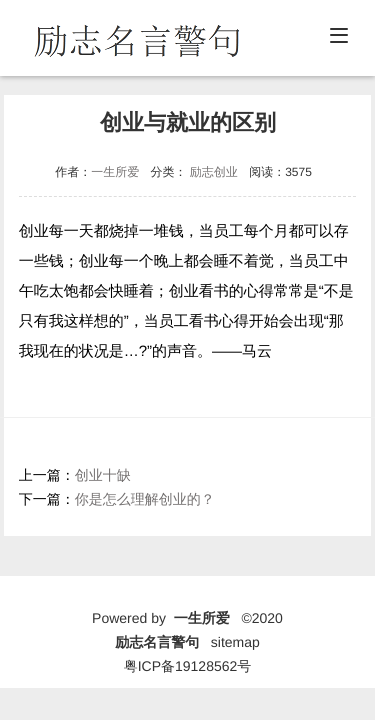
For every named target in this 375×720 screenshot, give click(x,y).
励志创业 (214, 172)
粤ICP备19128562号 (188, 666)
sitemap (235, 642)
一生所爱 (115, 172)
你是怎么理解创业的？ (145, 499)
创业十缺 (103, 475)
